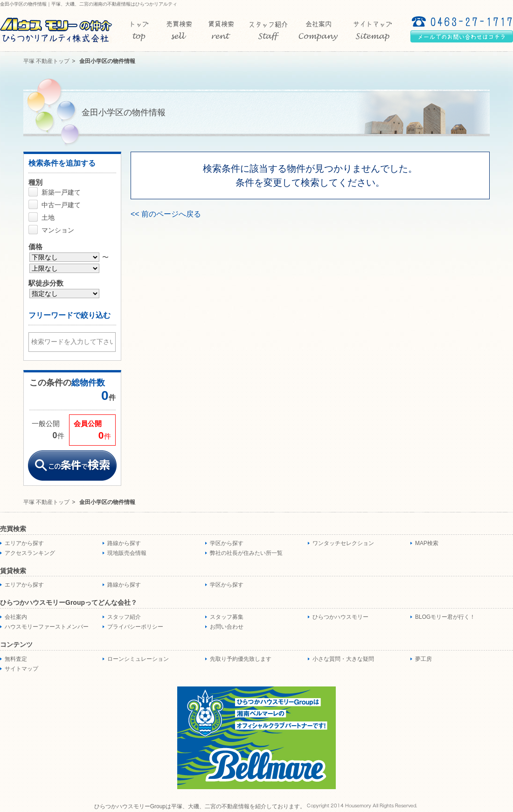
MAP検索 (427, 543)
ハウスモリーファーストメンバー (47, 627)
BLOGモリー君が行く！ (445, 617)
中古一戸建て (61, 205)
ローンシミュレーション (138, 659)
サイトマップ (21, 669)
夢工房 (423, 659)
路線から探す (124, 543)
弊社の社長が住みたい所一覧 (246, 553)
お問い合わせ (227, 627)
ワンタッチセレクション (343, 543)
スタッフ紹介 (124, 617)
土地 (48, 217)
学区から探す (227, 543)
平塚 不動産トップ (46, 61)
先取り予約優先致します (241, 659)
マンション (58, 230)
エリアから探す (24, 543)
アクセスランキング (30, 553)
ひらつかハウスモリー (340, 617)
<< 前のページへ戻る (166, 214)
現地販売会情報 (127, 553)
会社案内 (16, 617)
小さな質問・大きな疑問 (343, 659)
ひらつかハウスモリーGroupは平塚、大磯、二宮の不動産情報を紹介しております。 (200, 806)
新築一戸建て (61, 192)
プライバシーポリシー (135, 627)
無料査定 (16, 659)
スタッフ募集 (227, 617)
